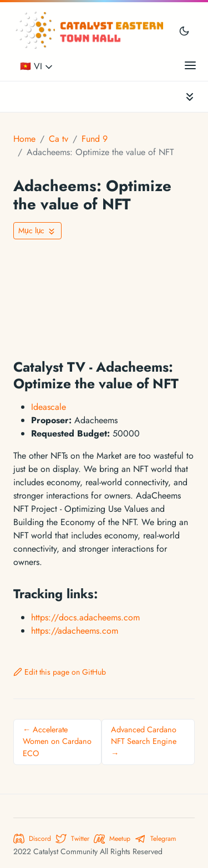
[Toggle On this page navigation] (37, 231)
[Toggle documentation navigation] (190, 97)
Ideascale (49, 407)
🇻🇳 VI (37, 66)
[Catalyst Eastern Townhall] (91, 30)
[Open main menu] (190, 65)
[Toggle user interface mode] (184, 30)
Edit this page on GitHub (60, 672)
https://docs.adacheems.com (85, 617)
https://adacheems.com (75, 631)
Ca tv (59, 139)
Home (24, 139)
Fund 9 (95, 139)
